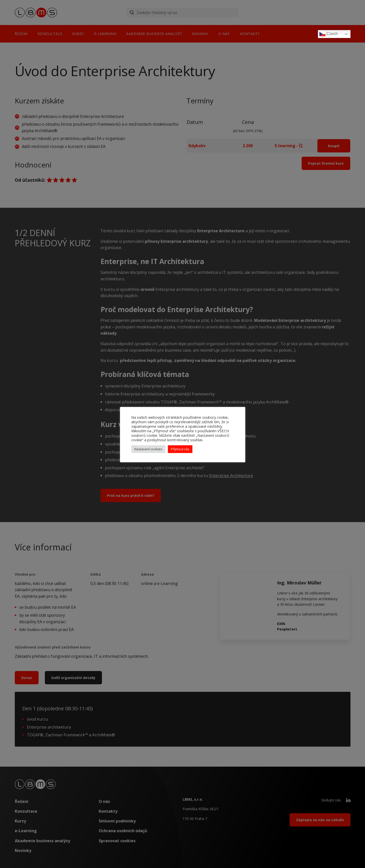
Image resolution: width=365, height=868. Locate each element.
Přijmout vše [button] (180, 449)
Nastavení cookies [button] (148, 449)
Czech (329, 34)
